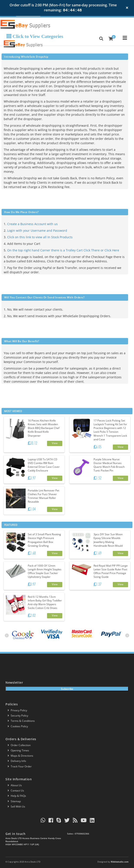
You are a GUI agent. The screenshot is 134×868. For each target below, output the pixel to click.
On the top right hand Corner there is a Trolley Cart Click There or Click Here (63, 250)
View (55, 443)
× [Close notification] (127, 8)
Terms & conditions (21, 721)
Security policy (18, 716)
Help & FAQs (17, 796)
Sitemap (14, 801)
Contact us (16, 791)
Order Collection (19, 745)
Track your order (20, 766)
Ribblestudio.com (120, 862)
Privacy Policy (17, 710)
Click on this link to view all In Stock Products (40, 237)
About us (15, 785)
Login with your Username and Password (37, 230)
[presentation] (7, 635)
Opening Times (18, 750)
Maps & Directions (20, 756)
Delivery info (17, 761)
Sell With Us (16, 807)
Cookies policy (18, 726)
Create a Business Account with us (32, 224)
